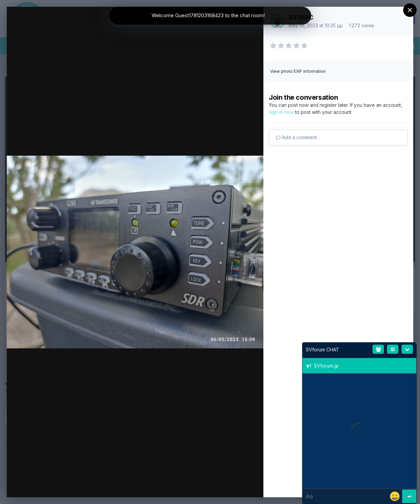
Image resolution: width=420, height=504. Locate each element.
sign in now (281, 112)
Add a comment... (298, 137)
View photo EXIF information (298, 71)
